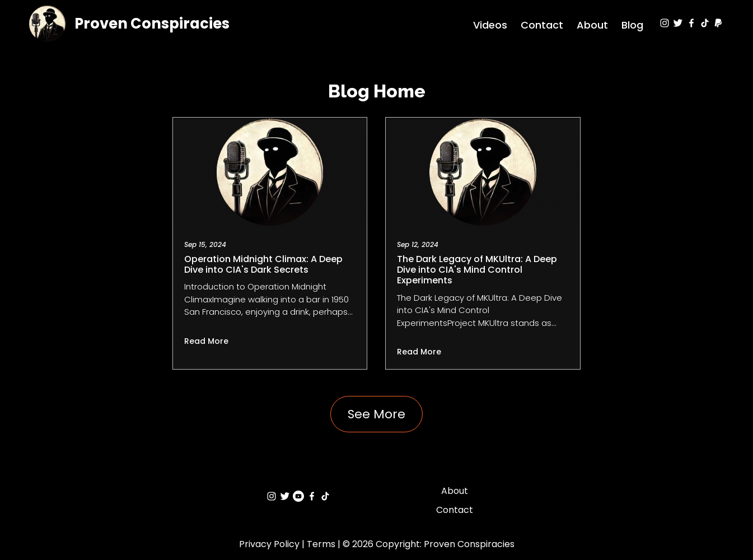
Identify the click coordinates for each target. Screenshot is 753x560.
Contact (542, 25)
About (592, 25)
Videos (490, 25)
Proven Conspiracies (152, 24)
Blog (632, 25)
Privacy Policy (269, 544)
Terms (321, 544)
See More (376, 414)
